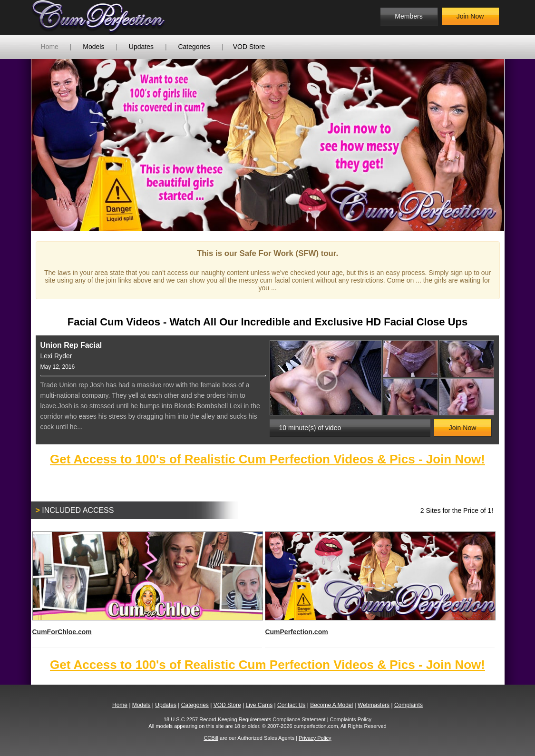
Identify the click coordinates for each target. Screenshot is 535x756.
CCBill (211, 738)
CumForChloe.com (147, 584)
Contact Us (291, 705)
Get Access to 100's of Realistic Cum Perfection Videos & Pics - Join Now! (267, 459)
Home (50, 47)
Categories (194, 47)
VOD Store (249, 47)
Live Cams (259, 705)
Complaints (409, 705)
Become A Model (331, 705)
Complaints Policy (351, 719)
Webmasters (374, 705)
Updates (141, 47)
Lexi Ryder (56, 356)
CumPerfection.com (380, 584)
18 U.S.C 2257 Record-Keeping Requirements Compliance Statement (245, 719)
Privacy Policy (315, 738)
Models (93, 47)
